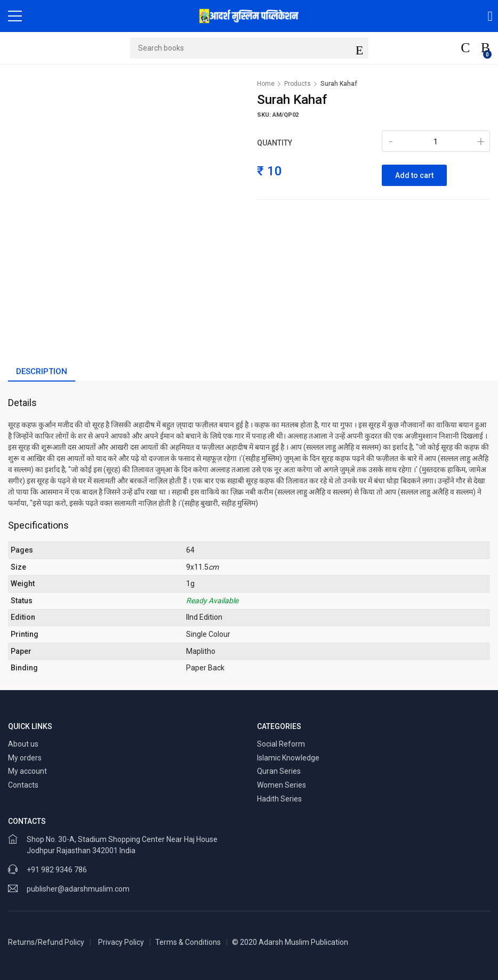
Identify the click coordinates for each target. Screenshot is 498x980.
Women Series (282, 785)
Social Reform (281, 744)
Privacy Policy (121, 942)
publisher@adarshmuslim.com (78, 889)
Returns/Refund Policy (46, 942)
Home (266, 84)
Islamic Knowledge (288, 758)
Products (298, 84)
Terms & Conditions (188, 942)
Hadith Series (279, 799)
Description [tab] (42, 371)
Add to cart (414, 175)
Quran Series (279, 771)
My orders (25, 758)
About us (23, 744)
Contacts (23, 785)
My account (27, 771)
